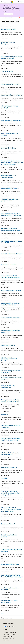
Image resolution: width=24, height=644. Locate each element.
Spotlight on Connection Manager (11, 254)
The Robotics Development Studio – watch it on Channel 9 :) (12, 57)
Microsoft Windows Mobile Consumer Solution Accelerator (11, 277)
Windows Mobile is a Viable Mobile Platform (9, 601)
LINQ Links (4, 478)
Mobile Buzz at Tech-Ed (8, 345)
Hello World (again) (7, 71)
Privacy (14, 634)
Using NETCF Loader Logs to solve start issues (11, 550)
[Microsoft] (12, 2)
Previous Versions (13, 633)
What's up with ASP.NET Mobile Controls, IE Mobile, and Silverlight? (12, 576)
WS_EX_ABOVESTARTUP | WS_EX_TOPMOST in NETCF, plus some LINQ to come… (11, 509)
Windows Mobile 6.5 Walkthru (10, 188)
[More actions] (22, 18)
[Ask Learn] (19, 18)
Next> (2, 613)
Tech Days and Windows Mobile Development (11, 426)
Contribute (9, 634)
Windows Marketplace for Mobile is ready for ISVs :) (12, 372)
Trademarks (11, 638)
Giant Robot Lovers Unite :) (9, 265)
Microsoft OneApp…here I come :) (11, 121)
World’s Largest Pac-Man (8, 29)
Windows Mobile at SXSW (9, 467)
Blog (3, 634)
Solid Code (4, 414)
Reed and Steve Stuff (8, 18)
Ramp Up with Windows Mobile (11, 318)
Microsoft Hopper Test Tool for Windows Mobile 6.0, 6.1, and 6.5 (11, 215)
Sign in (22, 2)
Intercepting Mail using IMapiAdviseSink (8, 386)
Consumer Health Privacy (8, 636)
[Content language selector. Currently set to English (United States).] (8, 623)
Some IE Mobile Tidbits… (9, 148)
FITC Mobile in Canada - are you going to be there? (11, 200)
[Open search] (18, 2)
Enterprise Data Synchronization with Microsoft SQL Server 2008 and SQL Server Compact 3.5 (12, 163)
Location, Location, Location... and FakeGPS (10, 589)
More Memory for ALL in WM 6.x (11, 290)
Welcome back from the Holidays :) (12, 95)
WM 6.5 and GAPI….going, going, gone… (9, 359)
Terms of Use (5, 638)
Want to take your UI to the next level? (9, 134)
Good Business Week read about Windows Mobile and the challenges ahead (11, 493)
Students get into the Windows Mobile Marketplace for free (10, 439)
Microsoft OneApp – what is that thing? (9, 107)
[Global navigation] (1, 2)
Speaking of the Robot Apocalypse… (8, 43)
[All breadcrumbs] (2, 18)
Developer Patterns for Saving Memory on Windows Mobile (10, 401)
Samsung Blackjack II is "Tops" (10, 564)
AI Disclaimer (5, 633)
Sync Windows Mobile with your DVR (9, 536)
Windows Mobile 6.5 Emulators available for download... (10, 304)
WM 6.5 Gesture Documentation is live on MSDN (11, 242)
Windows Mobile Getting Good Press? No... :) (10, 331)
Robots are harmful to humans (10, 84)
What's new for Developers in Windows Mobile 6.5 (10, 454)
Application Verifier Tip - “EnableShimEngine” (8, 176)
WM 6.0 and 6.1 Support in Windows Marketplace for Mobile (11, 229)
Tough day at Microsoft (8, 524)
